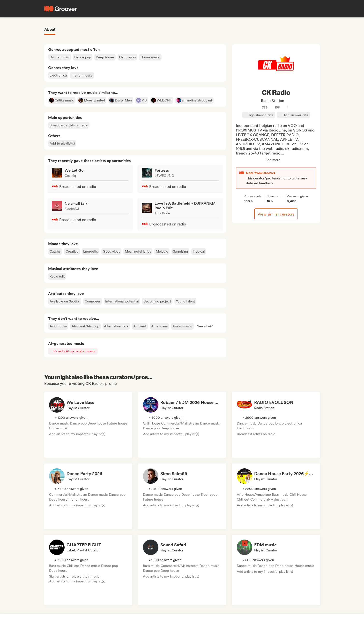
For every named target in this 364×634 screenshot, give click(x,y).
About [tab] (50, 29)
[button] (205, 326)
